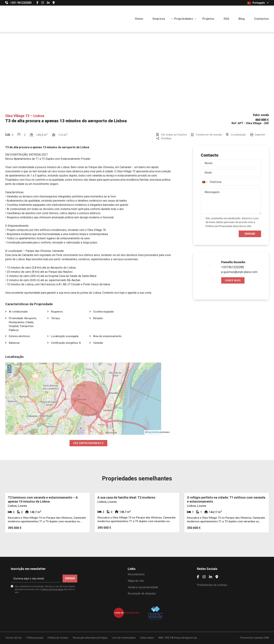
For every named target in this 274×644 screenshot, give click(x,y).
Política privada (35, 638)
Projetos (208, 19)
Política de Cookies (58, 638)
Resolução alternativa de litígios (90, 638)
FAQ (226, 19)
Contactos (261, 19)
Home (139, 19)
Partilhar (164, 139)
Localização (236, 135)
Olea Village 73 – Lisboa (25, 116)
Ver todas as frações (172, 135)
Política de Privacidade (219, 226)
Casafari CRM (261, 638)
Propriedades (184, 19)
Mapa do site (136, 581)
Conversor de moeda (206, 135)
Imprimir (258, 135)
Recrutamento (136, 574)
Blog (242, 19)
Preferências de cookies (212, 585)
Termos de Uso (14, 638)
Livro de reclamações (124, 638)
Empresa (159, 19)
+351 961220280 (21, 3)
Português (258, 3)
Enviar (250, 234)
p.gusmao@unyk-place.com (239, 272)
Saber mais (233, 280)
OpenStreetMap (153, 432)
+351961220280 (233, 267)
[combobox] (205, 182)
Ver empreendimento (88, 443)
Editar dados (147, 638)
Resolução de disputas (142, 594)
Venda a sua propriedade (143, 587)
